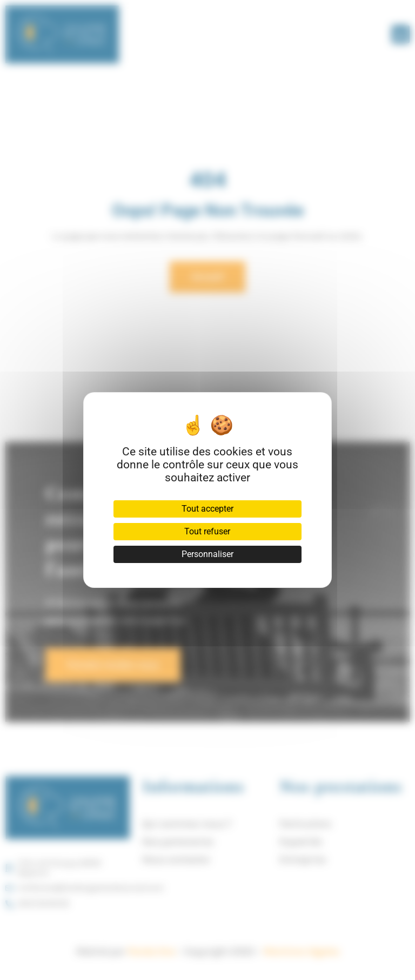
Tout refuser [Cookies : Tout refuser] (207, 531)
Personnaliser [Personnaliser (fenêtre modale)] (207, 554)
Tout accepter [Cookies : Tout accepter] (207, 509)
